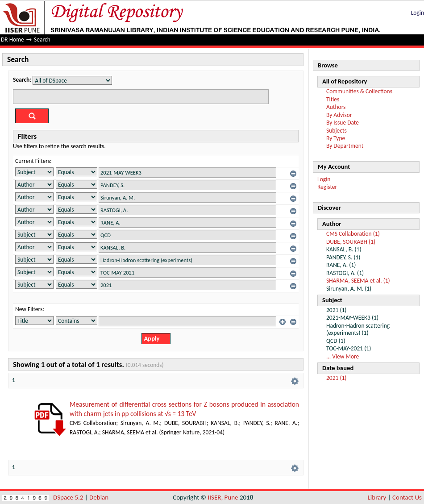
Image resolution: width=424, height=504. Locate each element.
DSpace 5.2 (69, 497)
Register (327, 187)
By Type (336, 138)
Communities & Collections (359, 91)
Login (418, 13)
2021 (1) (336, 378)
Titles (333, 99)
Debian (99, 497)
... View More (343, 356)
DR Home (12, 40)
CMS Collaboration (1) (353, 234)
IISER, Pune (223, 497)
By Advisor (339, 115)
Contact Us (407, 497)
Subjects (337, 131)
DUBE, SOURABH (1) (351, 242)
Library (377, 497)
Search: (22, 80)
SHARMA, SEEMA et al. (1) (358, 281)
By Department (345, 146)
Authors (336, 107)
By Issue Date (343, 123)
